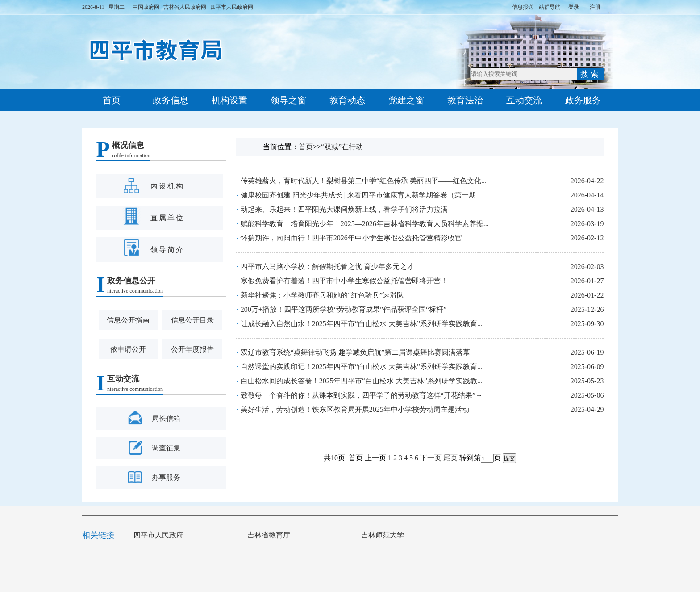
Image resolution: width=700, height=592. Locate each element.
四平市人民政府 (163, 535)
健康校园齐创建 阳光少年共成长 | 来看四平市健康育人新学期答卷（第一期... (361, 195)
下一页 (431, 458)
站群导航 (550, 7)
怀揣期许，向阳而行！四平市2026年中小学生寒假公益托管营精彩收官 (351, 238)
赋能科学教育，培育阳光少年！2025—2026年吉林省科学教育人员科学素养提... (365, 224)
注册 (595, 7)
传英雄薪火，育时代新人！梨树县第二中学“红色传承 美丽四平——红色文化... (364, 181)
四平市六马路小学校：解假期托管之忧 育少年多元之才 (327, 267)
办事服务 (166, 477)
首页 (112, 100)
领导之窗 (288, 100)
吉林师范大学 (387, 535)
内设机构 (167, 186)
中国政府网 (146, 7)
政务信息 (171, 100)
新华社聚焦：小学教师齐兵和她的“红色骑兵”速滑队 (322, 295)
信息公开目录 (192, 320)
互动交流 (524, 100)
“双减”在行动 (342, 147)
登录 (574, 7)
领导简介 (167, 250)
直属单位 (167, 218)
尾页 (450, 458)
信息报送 (523, 7)
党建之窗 (406, 100)
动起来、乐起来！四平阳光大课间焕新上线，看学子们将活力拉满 (344, 209)
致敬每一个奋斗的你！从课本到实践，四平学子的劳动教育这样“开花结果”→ (362, 395)
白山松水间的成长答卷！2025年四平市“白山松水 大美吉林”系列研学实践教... (362, 381)
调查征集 (166, 448)
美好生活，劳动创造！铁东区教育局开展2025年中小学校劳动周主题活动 (355, 409)
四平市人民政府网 (232, 7)
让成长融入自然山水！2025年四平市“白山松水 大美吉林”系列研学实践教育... (362, 324)
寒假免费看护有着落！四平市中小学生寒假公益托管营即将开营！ (344, 281)
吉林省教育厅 (273, 535)
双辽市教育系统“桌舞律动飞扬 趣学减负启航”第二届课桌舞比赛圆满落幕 (355, 352)
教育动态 (347, 100)
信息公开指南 (128, 320)
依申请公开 (128, 349)
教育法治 (465, 100)
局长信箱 (166, 418)
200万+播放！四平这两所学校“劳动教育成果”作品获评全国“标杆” (344, 309)
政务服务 (583, 100)
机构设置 (229, 100)
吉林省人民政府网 (185, 7)
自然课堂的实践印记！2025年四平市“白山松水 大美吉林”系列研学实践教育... (362, 367)
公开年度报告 (192, 349)
